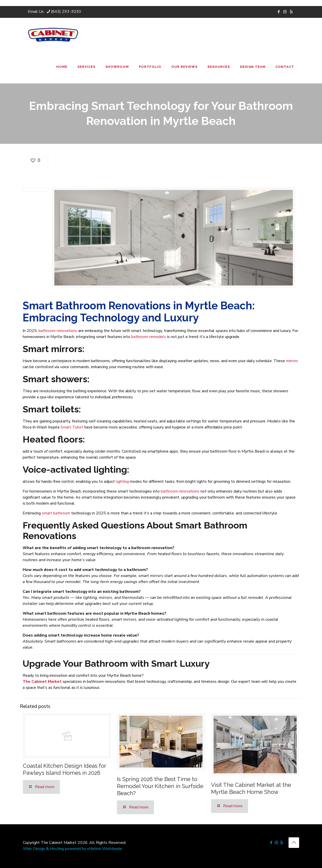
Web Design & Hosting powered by (55, 849)
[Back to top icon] (294, 843)
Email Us (36, 12)
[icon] (291, 12)
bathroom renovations (58, 331)
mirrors (292, 361)
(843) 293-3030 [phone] (66, 12)
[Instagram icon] (285, 12)
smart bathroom (56, 513)
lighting (122, 481)
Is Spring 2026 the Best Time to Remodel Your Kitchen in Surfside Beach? (160, 786)
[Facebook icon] (279, 12)
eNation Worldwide (105, 849)
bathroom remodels (149, 337)
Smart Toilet (72, 427)
